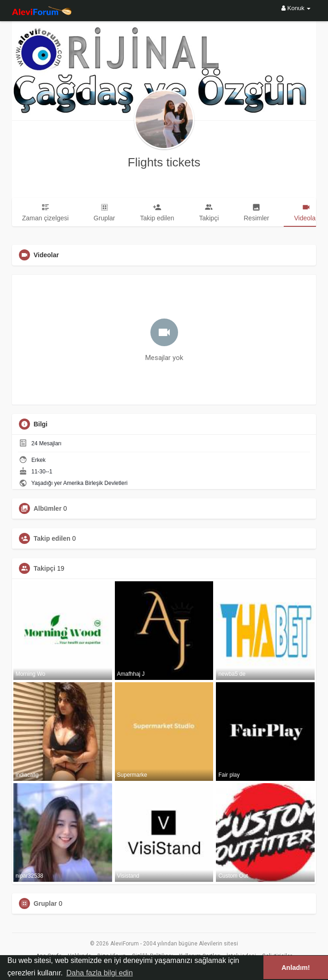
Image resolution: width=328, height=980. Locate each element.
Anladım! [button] (296, 968)
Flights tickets (164, 162)
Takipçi (45, 568)
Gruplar (45, 903)
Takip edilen (52, 538)
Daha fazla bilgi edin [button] (100, 973)
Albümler (48, 508)
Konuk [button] (296, 8)
